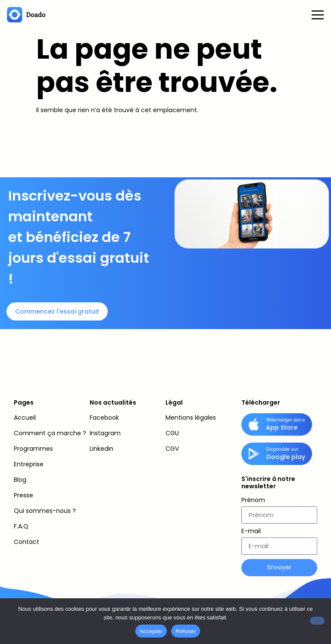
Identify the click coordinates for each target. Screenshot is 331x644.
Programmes (33, 449)
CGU (172, 433)
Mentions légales (191, 418)
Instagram (105, 433)
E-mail (251, 532)
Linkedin (101, 449)
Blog (20, 480)
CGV (172, 449)
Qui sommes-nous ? (45, 511)
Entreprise (29, 464)
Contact (27, 542)
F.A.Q (21, 526)
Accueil (25, 418)
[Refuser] (317, 621)
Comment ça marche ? (50, 433)
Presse (23, 495)
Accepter (151, 631)
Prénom (253, 501)
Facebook (104, 418)
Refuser (186, 631)
